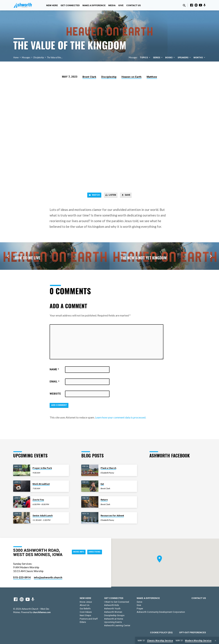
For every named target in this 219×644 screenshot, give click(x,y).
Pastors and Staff (89, 619)
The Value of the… (55, 57)
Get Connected (70, 5)
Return (104, 500)
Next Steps (85, 615)
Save (128, 196)
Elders (83, 622)
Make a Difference (94, 5)
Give (121, 5)
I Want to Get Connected (117, 602)
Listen (111, 196)
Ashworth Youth (112, 609)
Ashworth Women (113, 612)
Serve (139, 602)
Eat (102, 484)
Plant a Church (108, 468)
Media (112, 5)
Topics (145, 57)
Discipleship (39, 57)
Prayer (140, 609)
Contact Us (133, 5)
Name (54, 371)
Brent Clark (89, 77)
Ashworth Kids (112, 605)
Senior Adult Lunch (43, 516)
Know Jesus (86, 602)
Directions (93, 555)
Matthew (152, 77)
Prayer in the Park (42, 468)
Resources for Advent (112, 516)
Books (170, 57)
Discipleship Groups (114, 615)
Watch (92, 196)
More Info (93, 548)
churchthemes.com (42, 612)
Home (16, 57)
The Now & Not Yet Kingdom (144, 259)
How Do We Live (28, 259)
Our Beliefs (85, 609)
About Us (85, 605)
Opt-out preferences (192, 632)
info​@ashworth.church (48, 578)
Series (158, 57)
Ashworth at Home (114, 619)
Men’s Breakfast (41, 484)
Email (54, 383)
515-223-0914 (22, 578)
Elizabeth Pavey (107, 473)
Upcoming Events (113, 622)
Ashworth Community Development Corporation (161, 612)
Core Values (86, 612)
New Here (52, 5)
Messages (26, 57)
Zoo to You (38, 500)
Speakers (184, 57)
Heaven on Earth (131, 77)
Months (200, 57)
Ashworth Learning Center (117, 625)
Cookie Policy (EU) (161, 632)
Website (55, 395)
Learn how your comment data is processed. (121, 419)
